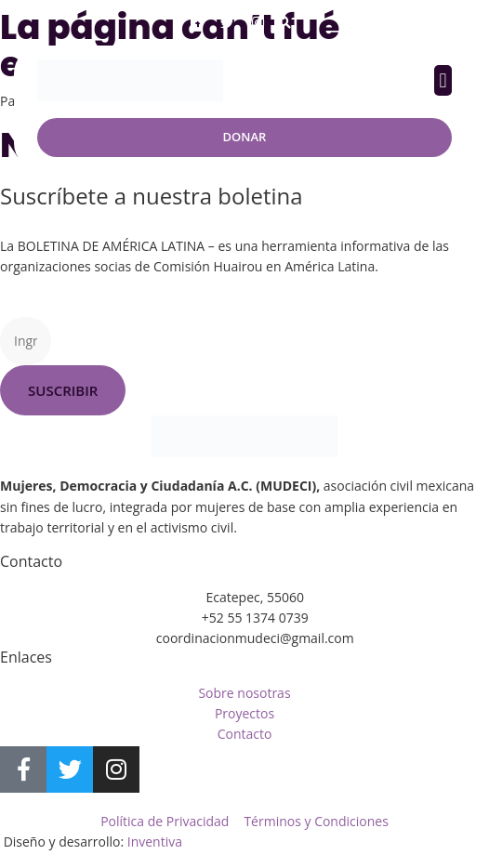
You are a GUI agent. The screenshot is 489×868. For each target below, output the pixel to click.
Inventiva (155, 842)
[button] (284, 23)
